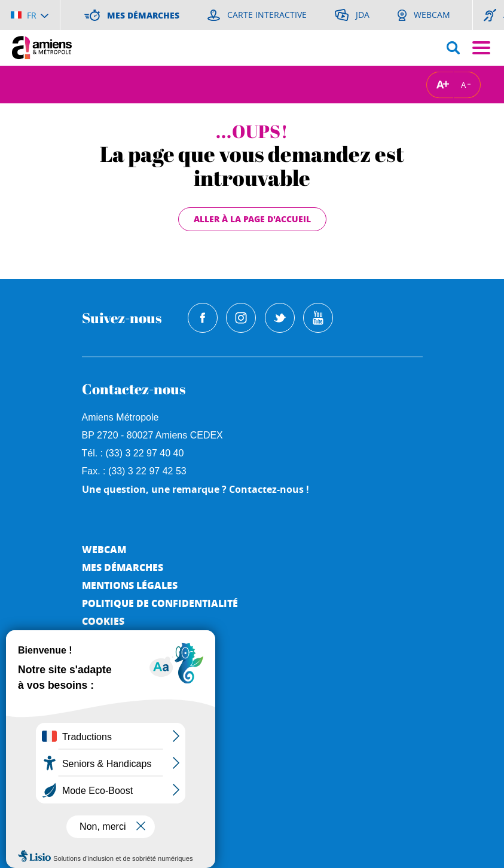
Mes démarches (123, 567)
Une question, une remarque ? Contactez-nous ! (196, 489)
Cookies (103, 621)
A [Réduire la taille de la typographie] (463, 84)
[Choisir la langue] (30, 15)
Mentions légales (130, 585)
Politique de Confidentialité (160, 603)
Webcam (104, 549)
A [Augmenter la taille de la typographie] (440, 85)
